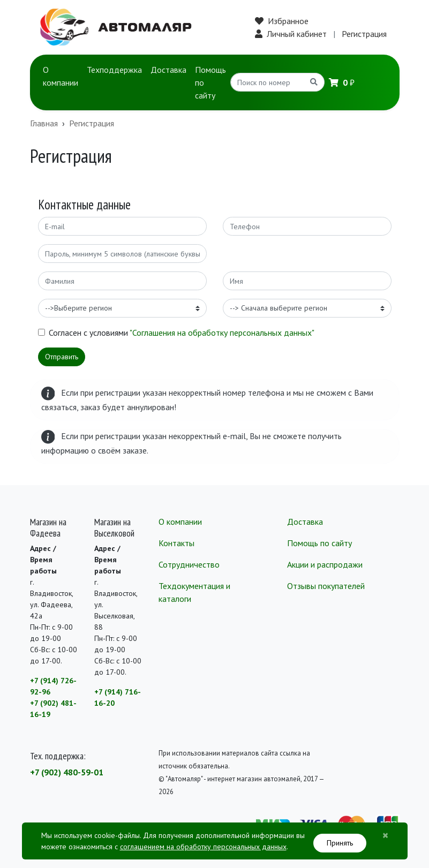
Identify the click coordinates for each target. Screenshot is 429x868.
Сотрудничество (189, 564)
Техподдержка (114, 70)
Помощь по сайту (210, 82)
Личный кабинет (291, 34)
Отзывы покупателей (326, 586)
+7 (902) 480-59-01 (67, 772)
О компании (61, 76)
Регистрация (364, 34)
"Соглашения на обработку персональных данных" (222, 333)
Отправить (62, 357)
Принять (340, 843)
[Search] (267, 82)
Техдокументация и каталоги (194, 592)
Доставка (168, 70)
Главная (44, 123)
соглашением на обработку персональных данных (203, 847)
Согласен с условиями (182, 333)
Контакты (176, 543)
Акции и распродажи (325, 564)
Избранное (282, 21)
